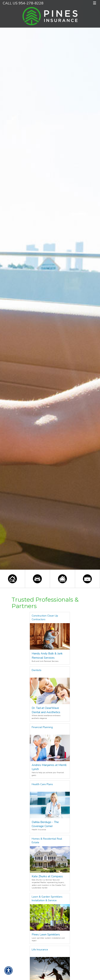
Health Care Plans (42, 784)
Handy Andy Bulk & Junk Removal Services (47, 656)
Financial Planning (42, 727)
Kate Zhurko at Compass (47, 876)
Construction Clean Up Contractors (45, 618)
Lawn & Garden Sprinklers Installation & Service (47, 899)
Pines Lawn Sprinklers (46, 935)
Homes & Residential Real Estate (47, 841)
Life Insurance (40, 950)
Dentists (37, 670)
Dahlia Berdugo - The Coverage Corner (45, 824)
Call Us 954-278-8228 (23, 3)
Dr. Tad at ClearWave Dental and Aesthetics (46, 710)
